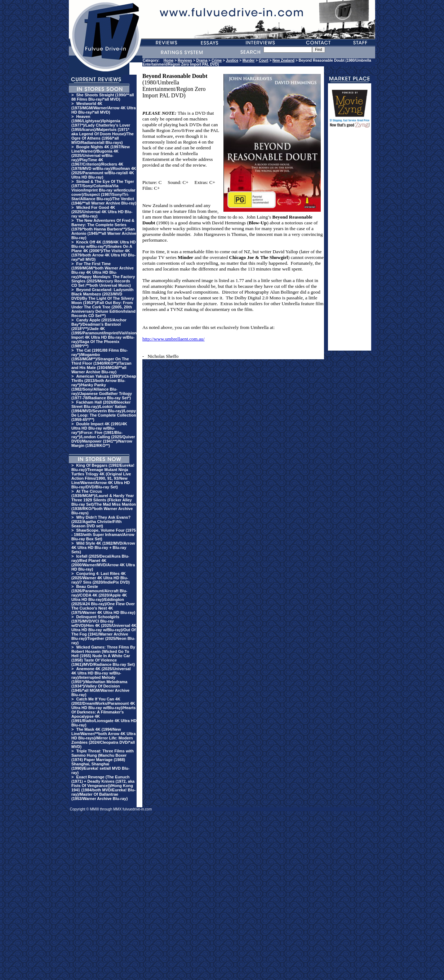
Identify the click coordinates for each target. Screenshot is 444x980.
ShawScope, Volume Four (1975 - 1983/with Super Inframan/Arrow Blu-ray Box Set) (104, 535)
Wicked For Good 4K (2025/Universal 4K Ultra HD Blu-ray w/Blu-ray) (102, 212)
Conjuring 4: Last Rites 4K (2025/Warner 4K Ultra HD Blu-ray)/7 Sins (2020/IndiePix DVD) (101, 578)
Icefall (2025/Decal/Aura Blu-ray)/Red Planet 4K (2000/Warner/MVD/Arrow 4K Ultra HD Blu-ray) (103, 563)
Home (169, 60)
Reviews (185, 60)
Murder (249, 60)
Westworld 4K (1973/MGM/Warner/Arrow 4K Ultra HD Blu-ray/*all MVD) (104, 108)
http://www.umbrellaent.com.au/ (174, 339)
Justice (232, 60)
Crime (217, 60)
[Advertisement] (350, 242)
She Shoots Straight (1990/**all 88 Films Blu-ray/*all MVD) (103, 97)
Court (264, 60)
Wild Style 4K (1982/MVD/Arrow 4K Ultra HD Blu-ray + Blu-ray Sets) (103, 548)
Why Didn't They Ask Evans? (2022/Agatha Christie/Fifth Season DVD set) (101, 522)
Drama (202, 60)
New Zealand (283, 60)
